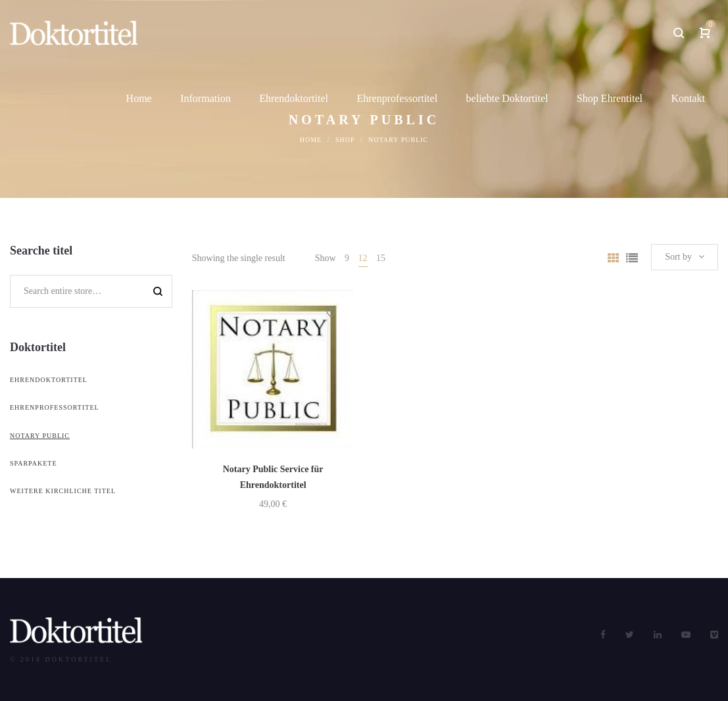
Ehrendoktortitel (49, 380)
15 (381, 258)
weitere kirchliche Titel (63, 491)
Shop (345, 140)
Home (311, 140)
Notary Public (40, 436)
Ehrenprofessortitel (55, 407)
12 (363, 258)
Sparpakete (34, 463)
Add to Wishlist (331, 313)
